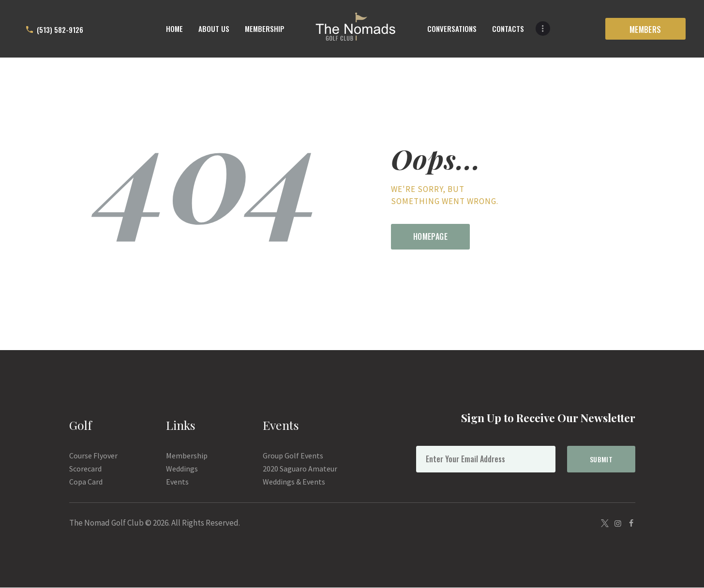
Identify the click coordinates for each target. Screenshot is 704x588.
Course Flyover (93, 456)
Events (177, 482)
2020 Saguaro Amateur (300, 469)
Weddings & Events (294, 482)
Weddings (182, 469)
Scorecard (85, 469)
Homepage (430, 236)
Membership (187, 456)
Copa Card (86, 482)
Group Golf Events (293, 456)
